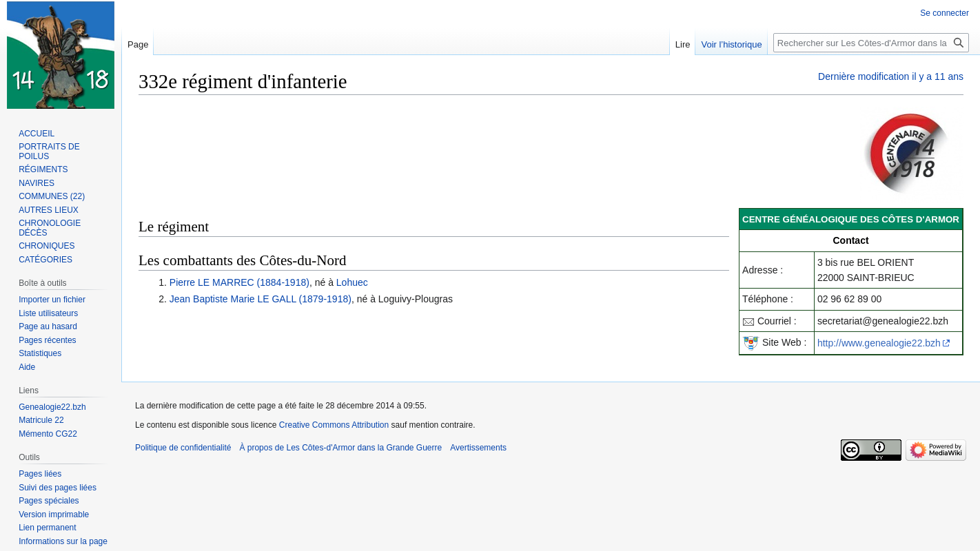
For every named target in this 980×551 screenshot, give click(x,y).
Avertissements (478, 448)
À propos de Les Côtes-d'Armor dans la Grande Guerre (340, 448)
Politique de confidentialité (183, 448)
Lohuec (352, 282)
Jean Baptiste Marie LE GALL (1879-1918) (261, 299)
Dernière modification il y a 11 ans (891, 76)
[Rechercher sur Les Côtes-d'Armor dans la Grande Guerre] (871, 43)
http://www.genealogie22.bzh (879, 343)
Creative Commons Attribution (334, 425)
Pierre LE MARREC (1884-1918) (239, 282)
